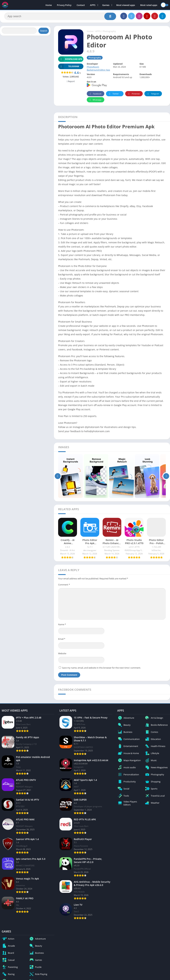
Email (62, 639)
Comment (64, 585)
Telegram (153, 94)
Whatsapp (95, 100)
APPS (93, 5)
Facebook (95, 94)
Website (62, 653)
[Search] (60, 16)
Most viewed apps (126, 5)
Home (49, 5)
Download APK (70, 59)
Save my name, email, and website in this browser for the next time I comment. (101, 668)
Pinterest (133, 94)
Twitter (113, 94)
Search (44, 31)
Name (62, 624)
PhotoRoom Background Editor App (98, 68)
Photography (109, 31)
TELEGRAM (69, 66)
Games (106, 5)
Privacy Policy (64, 5)
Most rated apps (149, 5)
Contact (81, 5)
